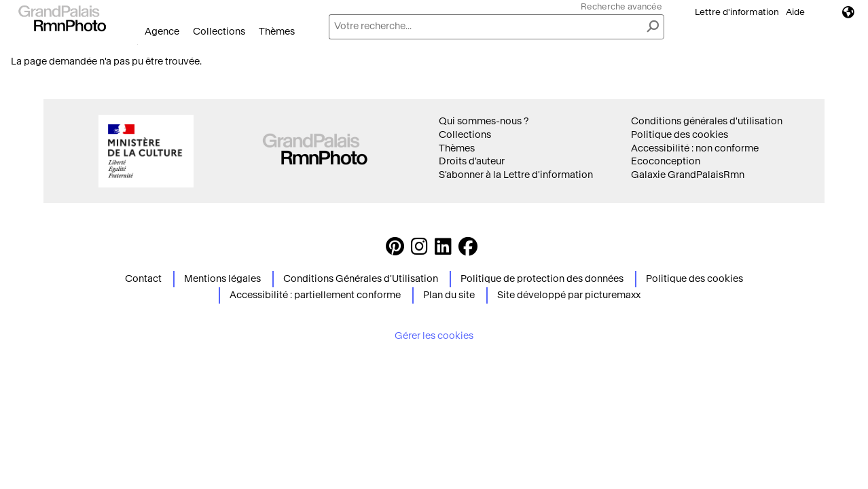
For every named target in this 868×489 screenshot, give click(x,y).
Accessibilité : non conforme (695, 148)
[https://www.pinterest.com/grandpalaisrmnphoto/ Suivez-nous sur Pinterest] (395, 250)
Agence (162, 32)
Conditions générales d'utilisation (707, 121)
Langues (848, 12)
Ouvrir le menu (138, 44)
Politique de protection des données (542, 279)
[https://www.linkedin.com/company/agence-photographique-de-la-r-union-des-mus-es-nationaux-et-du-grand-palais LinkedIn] (443, 250)
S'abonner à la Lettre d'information (516, 175)
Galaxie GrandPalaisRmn (688, 175)
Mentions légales (222, 279)
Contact (143, 279)
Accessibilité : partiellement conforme (315, 295)
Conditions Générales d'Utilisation (361, 279)
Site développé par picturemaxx (569, 295)
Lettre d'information (737, 12)
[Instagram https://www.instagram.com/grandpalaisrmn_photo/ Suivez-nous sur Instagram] (419, 250)
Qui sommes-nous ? (484, 121)
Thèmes (277, 32)
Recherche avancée (621, 6)
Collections (219, 32)
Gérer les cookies (434, 336)
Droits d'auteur (472, 161)
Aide (795, 12)
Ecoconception (666, 161)
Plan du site (449, 295)
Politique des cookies (680, 135)
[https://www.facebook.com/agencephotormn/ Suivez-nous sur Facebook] (468, 250)
